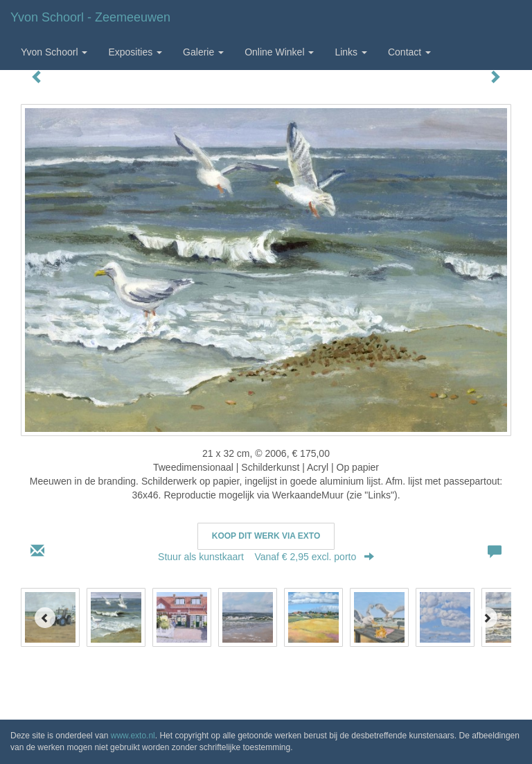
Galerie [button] (203, 52)
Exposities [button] (135, 52)
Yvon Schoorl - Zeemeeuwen (90, 17)
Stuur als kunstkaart (266, 557)
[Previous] (45, 618)
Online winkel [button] (279, 52)
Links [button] (351, 52)
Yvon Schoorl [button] (54, 52)
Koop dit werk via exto (266, 536)
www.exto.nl (133, 736)
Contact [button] (409, 52)
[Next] (487, 618)
